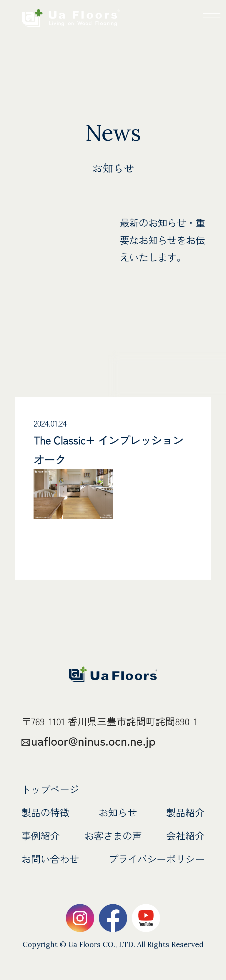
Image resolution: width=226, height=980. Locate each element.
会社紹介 (185, 835)
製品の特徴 (46, 812)
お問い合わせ (51, 859)
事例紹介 (41, 835)
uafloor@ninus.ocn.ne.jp (95, 740)
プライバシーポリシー (156, 859)
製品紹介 (185, 812)
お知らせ (118, 812)
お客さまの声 (113, 835)
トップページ (51, 789)
